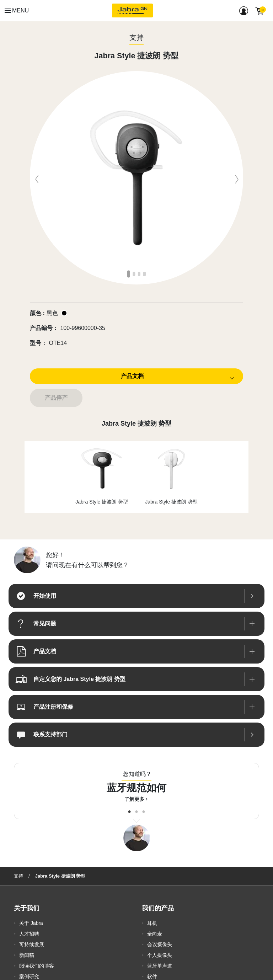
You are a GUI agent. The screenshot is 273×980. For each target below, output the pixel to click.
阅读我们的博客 (37, 966)
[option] (136, 178)
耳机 (152, 923)
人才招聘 (29, 934)
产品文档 (132, 376)
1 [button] (129, 274)
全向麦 (155, 934)
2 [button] (135, 274)
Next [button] (237, 178)
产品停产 (56, 398)
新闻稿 (27, 955)
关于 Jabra (31, 923)
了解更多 (137, 799)
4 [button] (145, 274)
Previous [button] (36, 178)
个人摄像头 (160, 955)
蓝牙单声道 (160, 966)
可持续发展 (32, 944)
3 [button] (140, 274)
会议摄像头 (160, 944)
